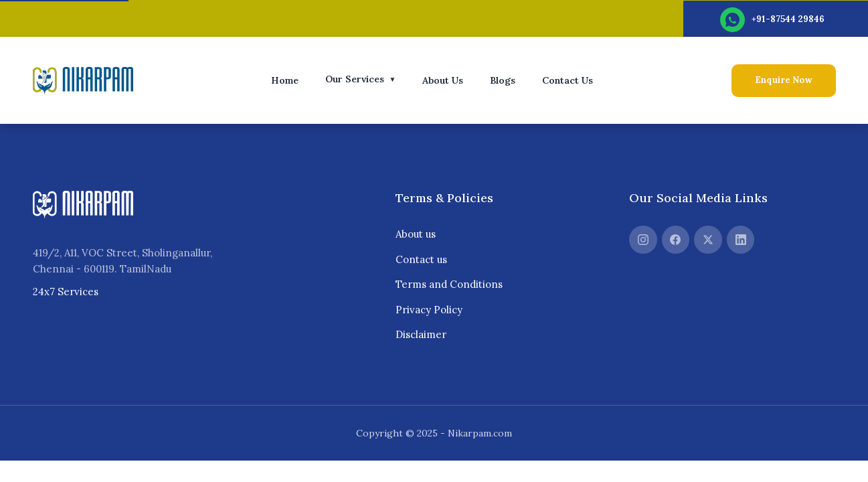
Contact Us (568, 80)
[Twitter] (708, 240)
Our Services (361, 79)
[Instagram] (643, 240)
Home (285, 80)
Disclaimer (421, 334)
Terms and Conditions (449, 284)
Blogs (503, 80)
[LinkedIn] (741, 240)
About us (416, 234)
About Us (443, 80)
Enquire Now (784, 80)
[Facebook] (676, 240)
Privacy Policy (429, 310)
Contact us (421, 259)
